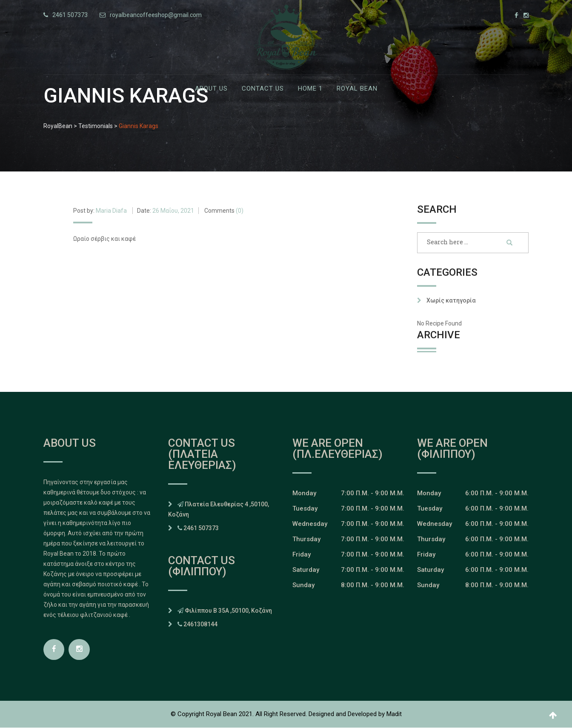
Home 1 (310, 89)
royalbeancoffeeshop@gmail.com (156, 15)
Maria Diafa (111, 211)
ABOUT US (211, 89)
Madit (394, 714)
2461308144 (200, 624)
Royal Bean (357, 89)
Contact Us (263, 89)
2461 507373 (70, 15)
